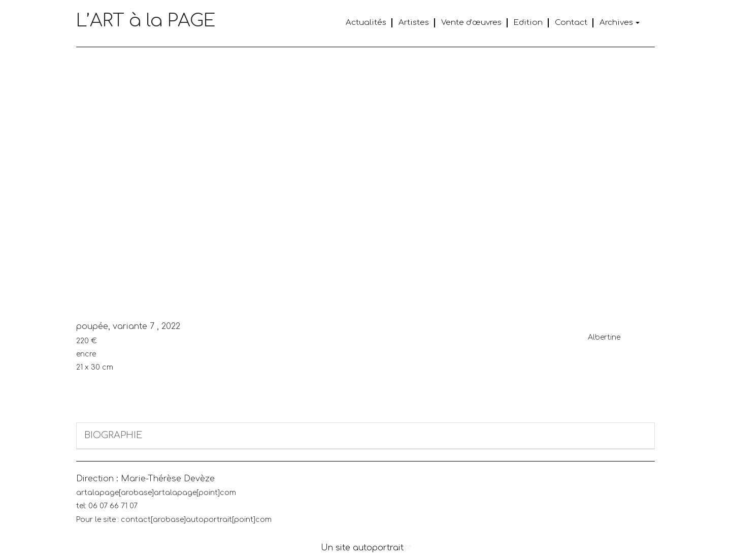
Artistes (414, 23)
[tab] (365, 436)
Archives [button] (620, 23)
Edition (528, 23)
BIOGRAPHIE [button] (113, 435)
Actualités (366, 23)
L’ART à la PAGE (146, 21)
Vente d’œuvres (471, 23)
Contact (571, 23)
